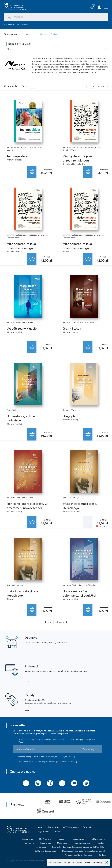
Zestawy (102, 843)
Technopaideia (17, 156)
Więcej (20, 742)
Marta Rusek (28, 323)
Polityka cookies (98, 839)
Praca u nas (45, 843)
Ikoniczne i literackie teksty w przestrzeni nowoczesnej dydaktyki (27, 508)
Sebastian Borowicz (94, 147)
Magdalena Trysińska (87, 585)
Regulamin (29, 843)
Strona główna (11, 34)
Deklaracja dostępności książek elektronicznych (84, 851)
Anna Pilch (89, 323)
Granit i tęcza (72, 329)
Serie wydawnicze (83, 843)
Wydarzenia (43, 831)
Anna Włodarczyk (71, 498)
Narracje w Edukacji (49, 34)
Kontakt (56, 831)
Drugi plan (70, 416)
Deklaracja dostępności (45, 851)
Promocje (87, 827)
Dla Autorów (45, 839)
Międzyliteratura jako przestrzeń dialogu (77, 158)
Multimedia (41, 847)
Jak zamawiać (78, 839)
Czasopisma (27, 839)
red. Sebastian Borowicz (18, 147)
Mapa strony (63, 843)
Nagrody (61, 839)
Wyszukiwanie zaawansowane (17, 25)
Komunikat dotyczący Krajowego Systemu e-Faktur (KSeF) (79, 847)
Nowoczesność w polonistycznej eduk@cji (80, 593)
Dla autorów (54, 827)
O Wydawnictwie (71, 827)
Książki (29, 34)
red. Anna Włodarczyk (73, 147)
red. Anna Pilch (14, 323)
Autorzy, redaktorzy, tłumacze (78, 855)
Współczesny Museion (23, 329)
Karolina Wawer (70, 150)
